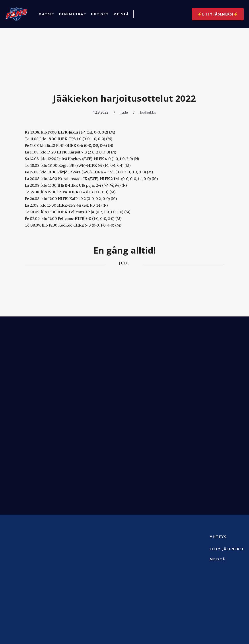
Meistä (121, 14)
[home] (16, 14)
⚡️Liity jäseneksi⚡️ (218, 14)
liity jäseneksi (227, 549)
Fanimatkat (73, 14)
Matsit (47, 14)
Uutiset (100, 14)
